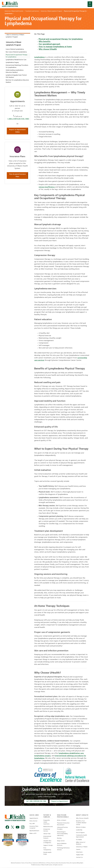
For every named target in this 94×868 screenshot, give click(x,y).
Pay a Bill (32, 824)
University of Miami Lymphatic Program (14, 44)
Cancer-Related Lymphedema (15, 49)
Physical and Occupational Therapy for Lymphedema (16, 56)
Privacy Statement (33, 863)
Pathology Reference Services (63, 849)
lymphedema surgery (43, 756)
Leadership (79, 830)
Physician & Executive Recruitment (63, 824)
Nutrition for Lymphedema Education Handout (17, 81)
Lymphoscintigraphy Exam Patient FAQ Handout (16, 76)
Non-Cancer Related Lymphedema (16, 52)
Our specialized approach (49, 44)
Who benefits (45, 42)
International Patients (47, 837)
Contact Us (79, 858)
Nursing (59, 838)
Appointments (34, 818)
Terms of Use (25, 863)
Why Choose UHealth (82, 818)
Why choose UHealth (48, 49)
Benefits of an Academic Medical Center (81, 823)
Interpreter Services (47, 830)
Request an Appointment (60, 801)
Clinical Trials (47, 834)
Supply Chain (80, 855)
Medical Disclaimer (16, 863)
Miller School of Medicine (81, 844)
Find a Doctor (33, 821)
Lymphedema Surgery (12, 63)
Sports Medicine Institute (62, 845)
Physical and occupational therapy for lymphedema (61, 39)
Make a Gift (33, 834)
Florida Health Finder (48, 854)
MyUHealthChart (34, 831)
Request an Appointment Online (17, 131)
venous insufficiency (47, 187)
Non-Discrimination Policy (63, 863)
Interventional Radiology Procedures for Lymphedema (17, 66)
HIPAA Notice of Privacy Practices (47, 863)
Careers (78, 850)
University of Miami (82, 847)
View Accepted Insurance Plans (17, 175)
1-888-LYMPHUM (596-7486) (18, 119)
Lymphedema (39, 57)
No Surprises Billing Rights (77, 863)
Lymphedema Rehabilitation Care (16, 60)
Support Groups (48, 846)
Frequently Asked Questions (47, 822)
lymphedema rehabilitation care (71, 753)
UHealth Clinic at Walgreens (48, 842)
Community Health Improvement (82, 836)
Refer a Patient (62, 820)
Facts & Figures (80, 833)
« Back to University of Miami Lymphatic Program (15, 36)
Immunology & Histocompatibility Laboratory (62, 834)
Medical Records (48, 827)
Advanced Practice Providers (62, 828)
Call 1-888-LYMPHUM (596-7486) (36, 801)
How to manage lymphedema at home (55, 47)
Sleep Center (61, 841)
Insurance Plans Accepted (34, 827)
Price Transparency (47, 849)
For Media (79, 840)
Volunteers (79, 853)
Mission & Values (81, 827)
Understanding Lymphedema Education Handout (15, 71)
